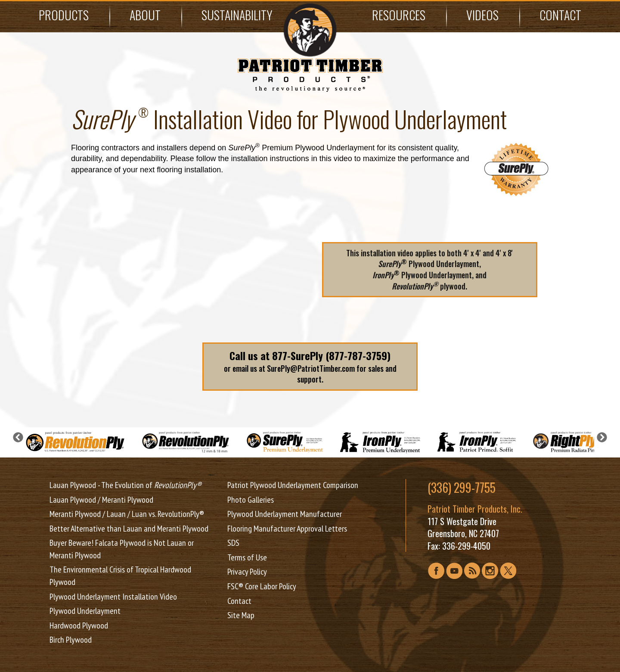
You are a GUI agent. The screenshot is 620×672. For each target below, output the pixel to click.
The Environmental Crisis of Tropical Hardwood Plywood (120, 576)
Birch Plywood (71, 640)
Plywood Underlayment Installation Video (113, 597)
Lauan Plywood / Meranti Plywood (101, 500)
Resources (399, 15)
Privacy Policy (247, 572)
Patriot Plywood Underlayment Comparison (293, 485)
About (145, 15)
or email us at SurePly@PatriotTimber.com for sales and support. (310, 366)
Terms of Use (247, 557)
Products (64, 15)
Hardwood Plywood (79, 625)
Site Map (241, 615)
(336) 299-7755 (462, 488)
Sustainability (237, 15)
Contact (560, 15)
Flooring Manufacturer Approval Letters (287, 529)
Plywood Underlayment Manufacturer (285, 514)
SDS (233, 543)
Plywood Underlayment (85, 611)
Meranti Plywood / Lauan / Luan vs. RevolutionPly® (127, 514)
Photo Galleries (251, 500)
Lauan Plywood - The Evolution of (126, 485)
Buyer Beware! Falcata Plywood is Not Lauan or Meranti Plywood (122, 549)
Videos (482, 15)
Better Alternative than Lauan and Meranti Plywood (129, 529)
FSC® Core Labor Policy (262, 586)
